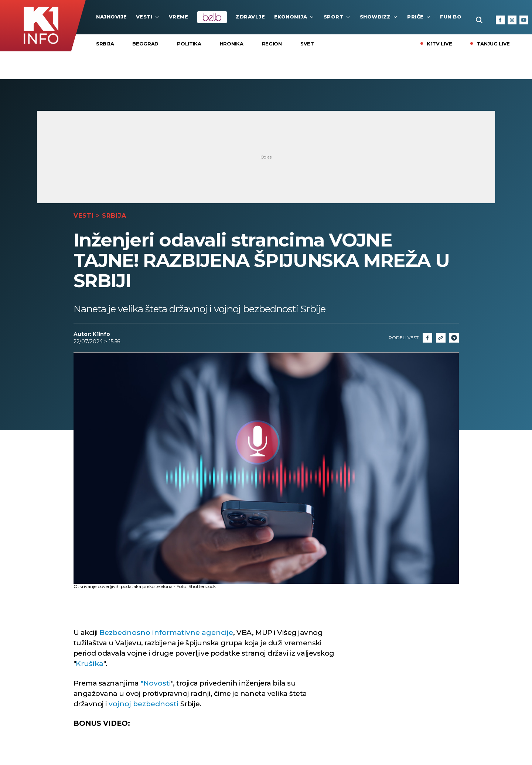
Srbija (105, 44)
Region (272, 44)
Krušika (90, 664)
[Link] (441, 338)
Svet (307, 44)
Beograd (145, 44)
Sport (337, 17)
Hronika (232, 44)
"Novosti (156, 683)
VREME (179, 17)
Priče (419, 17)
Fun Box (456, 17)
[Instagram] (512, 20)
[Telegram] (454, 338)
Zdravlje (250, 17)
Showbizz (379, 17)
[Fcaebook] (427, 338)
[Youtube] (524, 20)
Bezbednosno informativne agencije (166, 633)
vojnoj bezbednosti (144, 704)
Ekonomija (294, 17)
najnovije (112, 17)
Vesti (148, 17)
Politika (189, 44)
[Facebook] (500, 20)
